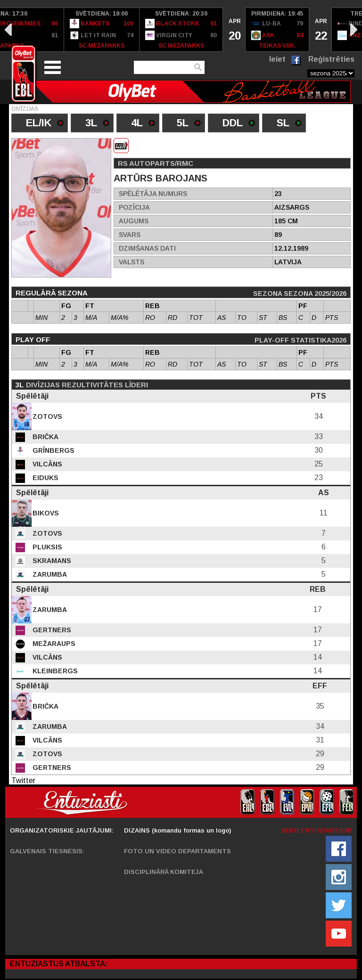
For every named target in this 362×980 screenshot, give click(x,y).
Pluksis (46, 547)
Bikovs (45, 513)
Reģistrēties (331, 59)
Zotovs (46, 416)
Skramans (51, 561)
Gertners (51, 630)
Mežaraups (53, 644)
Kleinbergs (54, 671)
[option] (102, 30)
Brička (45, 437)
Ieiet (277, 59)
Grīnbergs (53, 450)
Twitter (23, 780)
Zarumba (49, 574)
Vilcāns (46, 464)
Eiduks (45, 478)
